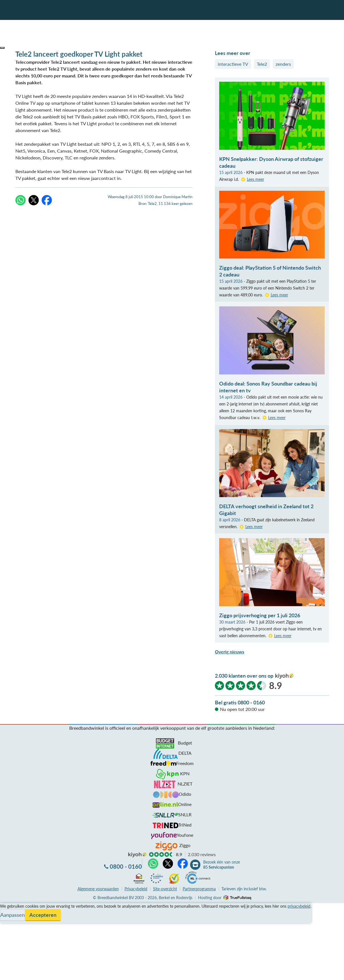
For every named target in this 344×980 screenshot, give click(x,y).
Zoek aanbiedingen (26, 972)
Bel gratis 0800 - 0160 (240, 702)
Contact (8, 927)
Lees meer (256, 179)
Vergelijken (11, 906)
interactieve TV (233, 64)
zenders (283, 64)
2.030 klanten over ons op (244, 676)
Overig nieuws (230, 652)
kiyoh (284, 676)
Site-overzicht (165, 889)
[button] (2, 48)
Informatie (10, 920)
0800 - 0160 (126, 866)
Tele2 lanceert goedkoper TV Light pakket (79, 54)
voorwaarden (98, 889)
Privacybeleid (136, 889)
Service (7, 913)
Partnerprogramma (199, 889)
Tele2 (262, 64)
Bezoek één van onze (222, 865)
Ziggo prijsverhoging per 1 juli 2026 (260, 615)
